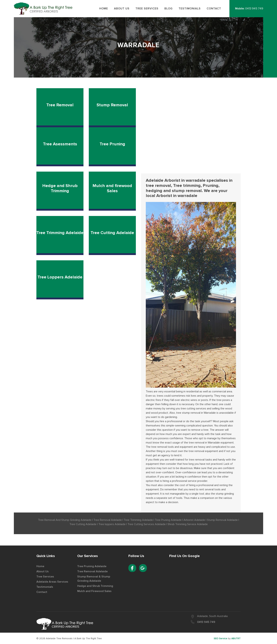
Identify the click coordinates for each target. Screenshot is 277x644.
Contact (42, 592)
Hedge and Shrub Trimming (95, 586)
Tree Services (45, 577)
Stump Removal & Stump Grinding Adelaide (94, 579)
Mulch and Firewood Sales (94, 591)
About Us (43, 571)
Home (40, 566)
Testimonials (45, 587)
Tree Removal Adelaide (92, 571)
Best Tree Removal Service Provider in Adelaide (44, 8)
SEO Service (221, 638)
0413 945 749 (254, 9)
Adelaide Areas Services (52, 582)
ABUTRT (236, 638)
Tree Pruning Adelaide (92, 566)
